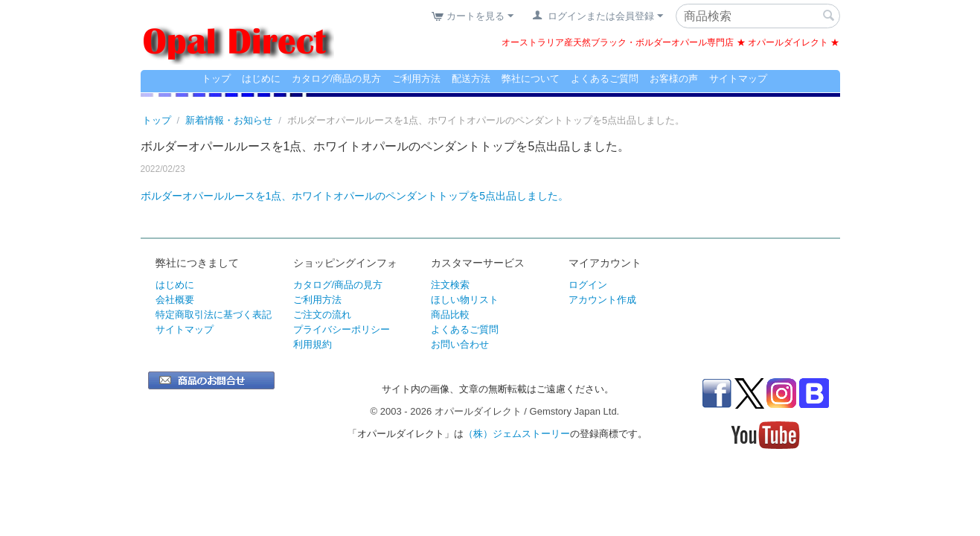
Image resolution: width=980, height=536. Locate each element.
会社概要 (175, 300)
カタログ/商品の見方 (337, 79)
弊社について (531, 79)
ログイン (588, 285)
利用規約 (313, 344)
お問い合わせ (460, 344)
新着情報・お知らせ (229, 120)
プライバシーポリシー (342, 329)
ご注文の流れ (322, 315)
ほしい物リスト (465, 300)
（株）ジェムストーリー (517, 434)
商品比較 (450, 315)
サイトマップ (738, 79)
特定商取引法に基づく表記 (214, 315)
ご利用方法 (416, 79)
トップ (216, 79)
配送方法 (471, 79)
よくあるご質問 (605, 79)
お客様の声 (674, 79)
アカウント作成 (602, 300)
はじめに (261, 79)
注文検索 (450, 285)
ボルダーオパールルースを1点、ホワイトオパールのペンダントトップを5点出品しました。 (355, 196)
